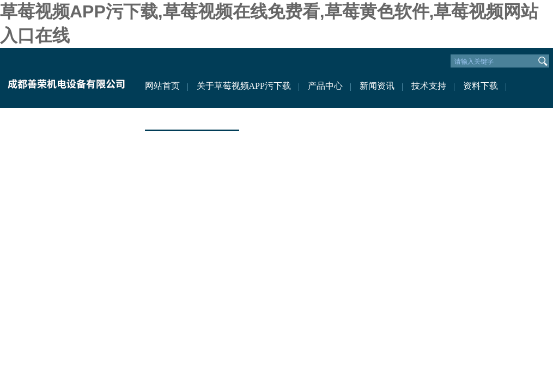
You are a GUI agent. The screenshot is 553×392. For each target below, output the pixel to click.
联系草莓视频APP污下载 (192, 118)
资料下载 (481, 86)
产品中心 (325, 86)
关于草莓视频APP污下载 (244, 86)
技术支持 (429, 86)
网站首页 (162, 86)
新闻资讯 (377, 86)
